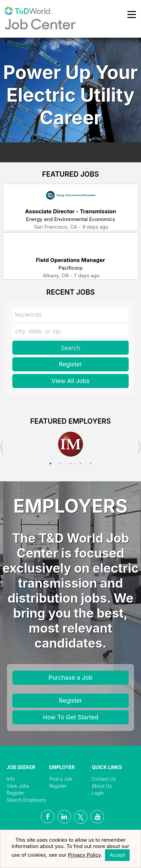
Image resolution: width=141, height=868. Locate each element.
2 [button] (61, 464)
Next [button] (139, 447)
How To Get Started (70, 717)
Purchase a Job (71, 677)
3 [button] (71, 464)
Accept (117, 855)
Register (71, 364)
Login (98, 793)
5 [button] (91, 464)
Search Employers (26, 800)
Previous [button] (2, 447)
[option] (70, 444)
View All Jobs (70, 381)
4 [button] (81, 464)
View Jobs (18, 786)
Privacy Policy (84, 855)
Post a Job (61, 779)
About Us (102, 786)
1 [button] (51, 464)
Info (11, 779)
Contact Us (104, 779)
